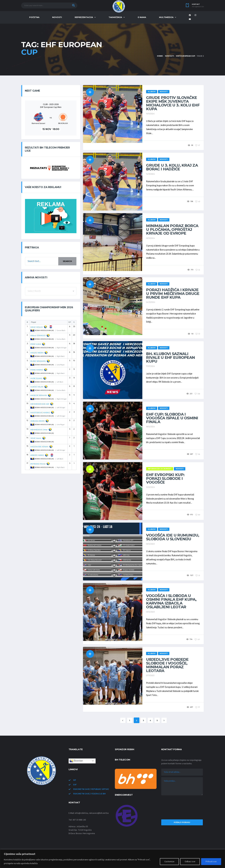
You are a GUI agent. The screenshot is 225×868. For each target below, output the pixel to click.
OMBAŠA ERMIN (37, 421)
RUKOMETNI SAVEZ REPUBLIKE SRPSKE (91, 789)
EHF (75, 785)
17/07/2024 (150, 366)
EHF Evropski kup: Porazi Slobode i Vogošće (165, 478)
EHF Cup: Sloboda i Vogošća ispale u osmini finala (172, 418)
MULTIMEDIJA (166, 17)
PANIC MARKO (37, 370)
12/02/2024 (150, 487)
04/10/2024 (151, 302)
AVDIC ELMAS (36, 378)
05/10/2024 (150, 238)
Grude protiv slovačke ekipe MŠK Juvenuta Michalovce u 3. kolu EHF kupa (173, 103)
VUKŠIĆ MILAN (37, 387)
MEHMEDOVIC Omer (39, 430)
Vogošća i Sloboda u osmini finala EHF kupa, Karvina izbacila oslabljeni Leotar (171, 601)
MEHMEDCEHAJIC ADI (40, 404)
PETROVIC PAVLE (38, 464)
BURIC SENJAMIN (38, 361)
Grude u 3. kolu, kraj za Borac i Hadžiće (172, 167)
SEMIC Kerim (36, 438)
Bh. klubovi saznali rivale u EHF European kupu (170, 357)
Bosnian (76, 761)
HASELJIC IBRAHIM (39, 395)
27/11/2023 (150, 675)
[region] (112, 859)
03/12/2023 (150, 612)
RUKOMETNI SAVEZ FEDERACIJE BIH (89, 794)
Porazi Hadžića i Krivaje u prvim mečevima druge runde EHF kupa (173, 294)
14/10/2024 (150, 174)
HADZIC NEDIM (37, 353)
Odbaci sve (190, 862)
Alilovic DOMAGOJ (38, 336)
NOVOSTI (57, 17)
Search (67, 261)
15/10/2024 (150, 114)
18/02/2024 (150, 427)
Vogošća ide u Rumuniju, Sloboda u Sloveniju (173, 537)
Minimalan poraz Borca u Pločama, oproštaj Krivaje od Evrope (172, 230)
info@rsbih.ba (198, 7)
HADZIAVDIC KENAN (39, 447)
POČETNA (34, 17)
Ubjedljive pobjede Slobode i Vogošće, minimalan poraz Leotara (167, 665)
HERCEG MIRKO (37, 455)
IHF (75, 780)
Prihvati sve (211, 862)
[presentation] (182, 808)
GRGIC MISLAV (37, 327)
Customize (169, 862)
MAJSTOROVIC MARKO (40, 413)
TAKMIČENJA (115, 17)
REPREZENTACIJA (84, 17)
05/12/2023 (150, 544)
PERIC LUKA (36, 344)
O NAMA (142, 17)
